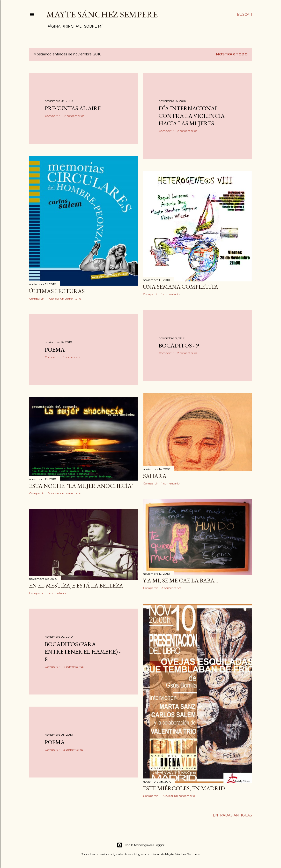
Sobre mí (93, 26)
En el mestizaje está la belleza (76, 585)
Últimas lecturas (57, 291)
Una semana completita (181, 287)
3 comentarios (171, 588)
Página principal (64, 26)
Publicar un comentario (64, 298)
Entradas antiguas (232, 815)
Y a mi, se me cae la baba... (180, 580)
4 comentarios (73, 667)
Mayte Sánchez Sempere (102, 14)
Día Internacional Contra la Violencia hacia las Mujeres (192, 116)
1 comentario (170, 294)
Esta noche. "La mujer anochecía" (81, 486)
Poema (55, 350)
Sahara (155, 476)
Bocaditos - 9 (179, 345)
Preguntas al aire (73, 108)
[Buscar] (244, 15)
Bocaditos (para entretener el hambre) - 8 (83, 652)
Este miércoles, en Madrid (184, 788)
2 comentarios (187, 131)
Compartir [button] (52, 116)
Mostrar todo (232, 54)
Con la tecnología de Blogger (141, 845)
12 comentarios (74, 116)
